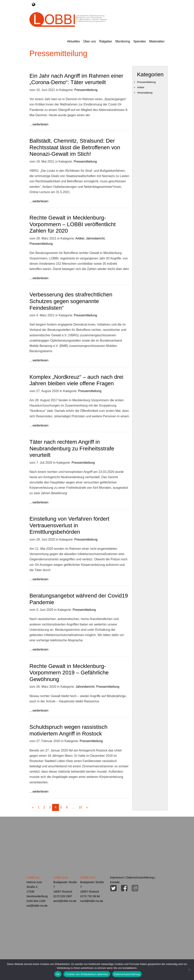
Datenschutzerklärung (140, 877)
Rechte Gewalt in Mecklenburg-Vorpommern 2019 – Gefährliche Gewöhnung (69, 671)
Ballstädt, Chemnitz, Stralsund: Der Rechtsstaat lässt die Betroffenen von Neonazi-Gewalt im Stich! (75, 146)
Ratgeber (106, 41)
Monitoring (123, 41)
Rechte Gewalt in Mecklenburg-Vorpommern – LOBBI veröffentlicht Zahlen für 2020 (73, 223)
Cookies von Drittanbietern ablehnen (87, 974)
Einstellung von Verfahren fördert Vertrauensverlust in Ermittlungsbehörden (69, 524)
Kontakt (115, 881)
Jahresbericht (95, 237)
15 (80, 806)
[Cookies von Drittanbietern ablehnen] (189, 970)
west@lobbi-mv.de (65, 900)
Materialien (157, 41)
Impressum (117, 877)
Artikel (80, 237)
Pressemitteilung (86, 89)
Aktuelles (74, 41)
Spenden (140, 41)
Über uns (90, 41)
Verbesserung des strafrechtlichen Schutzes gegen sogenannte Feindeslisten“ (71, 300)
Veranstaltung (145, 92)
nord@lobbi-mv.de (92, 900)
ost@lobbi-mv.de (37, 905)
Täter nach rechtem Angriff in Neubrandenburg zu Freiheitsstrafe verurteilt (72, 447)
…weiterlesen (39, 123)
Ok (58, 974)
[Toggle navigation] (34, 4)
